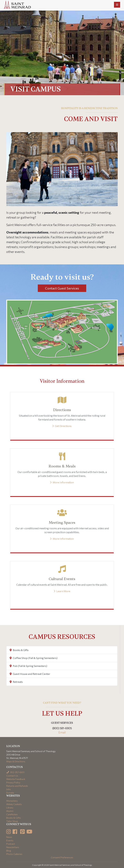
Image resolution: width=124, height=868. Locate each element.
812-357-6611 (15, 772)
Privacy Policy (13, 782)
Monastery (12, 801)
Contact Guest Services (62, 288)
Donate (10, 793)
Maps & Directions (16, 761)
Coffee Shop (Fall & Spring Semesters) (34, 658)
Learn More (62, 591)
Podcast (11, 844)
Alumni (10, 811)
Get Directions (62, 426)
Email (62, 732)
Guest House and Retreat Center (30, 674)
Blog (9, 851)
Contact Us (12, 776)
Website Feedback (16, 779)
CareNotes (12, 814)
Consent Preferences (62, 857)
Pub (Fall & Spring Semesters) (28, 666)
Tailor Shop (12, 821)
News (9, 837)
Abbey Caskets (14, 804)
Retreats (16, 682)
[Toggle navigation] (117, 5)
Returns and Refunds (17, 786)
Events (10, 840)
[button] (15, 169)
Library (10, 808)
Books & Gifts (19, 650)
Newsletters (13, 847)
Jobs (9, 789)
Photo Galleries (14, 854)
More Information (62, 482)
